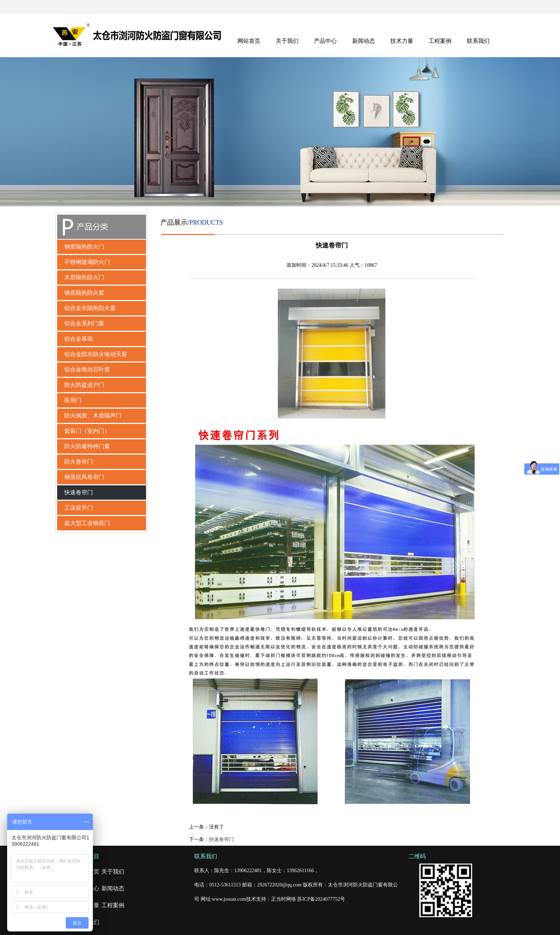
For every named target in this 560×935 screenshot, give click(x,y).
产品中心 (325, 41)
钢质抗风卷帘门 (84, 477)
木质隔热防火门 (84, 277)
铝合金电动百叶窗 (87, 369)
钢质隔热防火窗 (84, 293)
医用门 (73, 400)
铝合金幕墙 (79, 339)
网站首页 (249, 41)
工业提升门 (79, 508)
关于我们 (287, 41)
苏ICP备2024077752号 (321, 899)
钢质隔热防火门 (84, 247)
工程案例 (440, 41)
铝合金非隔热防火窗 (90, 308)
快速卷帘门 (79, 492)
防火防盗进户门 (84, 385)
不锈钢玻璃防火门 (87, 262)
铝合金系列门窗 (84, 323)
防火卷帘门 (79, 462)
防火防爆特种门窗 (87, 446)
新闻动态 (364, 41)
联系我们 (478, 41)
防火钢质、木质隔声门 (93, 416)
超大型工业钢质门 (87, 523)
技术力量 (402, 41)
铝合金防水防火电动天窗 (96, 354)
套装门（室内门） (87, 431)
